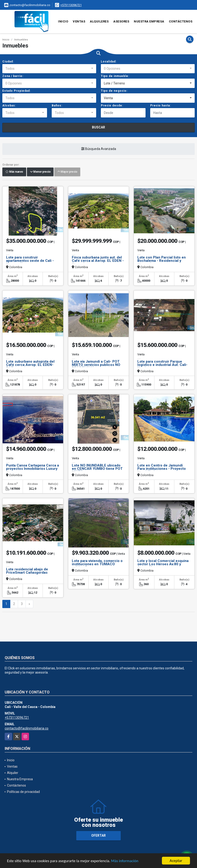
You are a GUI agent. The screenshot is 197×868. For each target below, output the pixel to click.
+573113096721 (71, 5)
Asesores (121, 21)
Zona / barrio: (13, 76)
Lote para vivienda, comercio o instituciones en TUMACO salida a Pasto (97, 564)
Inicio (63, 21)
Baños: (57, 106)
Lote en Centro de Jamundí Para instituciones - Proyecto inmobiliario (162, 469)
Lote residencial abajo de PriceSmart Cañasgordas (27, 571)
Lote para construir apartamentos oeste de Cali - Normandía (30, 261)
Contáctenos (181, 21)
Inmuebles (21, 40)
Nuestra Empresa (149, 21)
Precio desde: (112, 106)
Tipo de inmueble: (115, 76)
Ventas (79, 21)
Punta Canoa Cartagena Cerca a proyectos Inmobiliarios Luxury (33, 467)
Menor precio (40, 172)
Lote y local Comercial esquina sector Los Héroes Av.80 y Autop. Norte (163, 564)
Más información (125, 861)
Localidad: (109, 62)
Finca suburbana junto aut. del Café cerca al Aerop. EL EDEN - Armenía (98, 261)
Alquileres (99, 21)
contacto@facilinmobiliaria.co (27, 728)
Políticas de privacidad (23, 792)
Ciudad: (8, 62)
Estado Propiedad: (16, 91)
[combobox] (49, 69)
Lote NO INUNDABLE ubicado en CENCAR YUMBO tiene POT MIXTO (97, 469)
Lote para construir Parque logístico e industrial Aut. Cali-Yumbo (162, 365)
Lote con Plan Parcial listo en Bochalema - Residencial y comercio (162, 261)
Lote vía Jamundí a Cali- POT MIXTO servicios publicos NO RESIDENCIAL (96, 365)
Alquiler (13, 773)
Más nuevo (14, 172)
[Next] (29, 604)
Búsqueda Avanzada (99, 149)
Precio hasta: (161, 106)
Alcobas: (9, 106)
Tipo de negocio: (114, 91)
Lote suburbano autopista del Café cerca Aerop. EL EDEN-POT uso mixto (30, 365)
